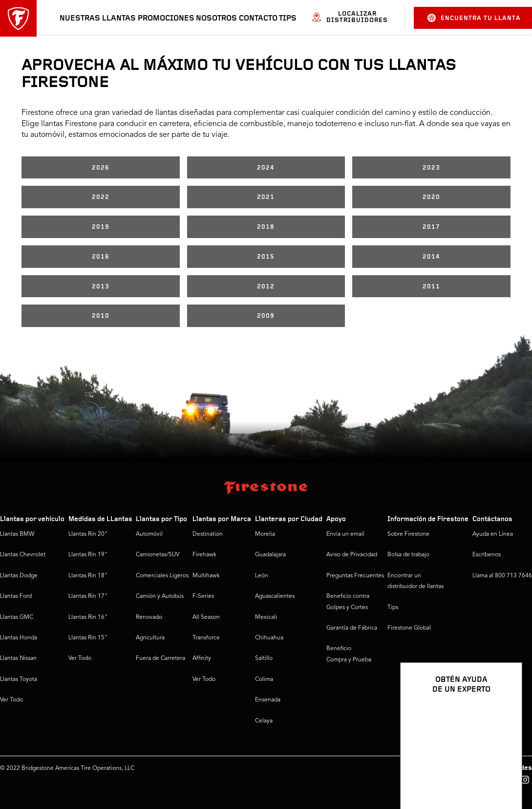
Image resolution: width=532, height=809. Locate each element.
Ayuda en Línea (493, 534)
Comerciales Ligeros (162, 576)
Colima (264, 679)
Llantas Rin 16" (88, 617)
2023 (431, 168)
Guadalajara (270, 555)
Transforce (206, 638)
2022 (101, 197)
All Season (206, 617)
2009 (266, 316)
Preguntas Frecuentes (355, 576)
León (262, 576)
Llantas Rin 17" (88, 596)
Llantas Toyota (19, 679)
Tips (288, 19)
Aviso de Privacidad (352, 555)
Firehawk (204, 555)
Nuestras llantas (98, 19)
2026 (101, 168)
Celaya (264, 721)
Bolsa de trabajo (408, 555)
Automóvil (149, 534)
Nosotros (216, 19)
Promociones (166, 19)
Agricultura (150, 638)
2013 (101, 287)
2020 (431, 197)
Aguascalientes (275, 596)
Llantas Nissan (18, 658)
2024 (266, 168)
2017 (431, 227)
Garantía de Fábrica (352, 628)
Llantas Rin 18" (88, 576)
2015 (266, 257)
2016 (101, 257)
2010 (101, 316)
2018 (266, 227)
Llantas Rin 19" (88, 555)
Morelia (265, 534)
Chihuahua (269, 638)
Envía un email (345, 534)
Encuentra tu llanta (474, 18)
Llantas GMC (17, 617)
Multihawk (206, 576)
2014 (431, 257)
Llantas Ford (16, 596)
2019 (101, 227)
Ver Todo (11, 700)
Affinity (202, 658)
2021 (266, 197)
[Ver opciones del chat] (504, 773)
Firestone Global (409, 628)
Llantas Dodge (19, 576)
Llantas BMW (17, 534)
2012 (266, 287)
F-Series (203, 596)
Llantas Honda (19, 638)
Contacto (258, 19)
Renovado (149, 617)
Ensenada (268, 700)
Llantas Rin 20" (88, 534)
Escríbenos (487, 555)
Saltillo (264, 658)
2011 (431, 287)
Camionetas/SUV (158, 555)
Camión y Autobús (160, 596)
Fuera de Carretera (160, 658)
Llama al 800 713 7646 (502, 576)
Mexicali (266, 617)
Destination (208, 534)
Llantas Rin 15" (88, 638)
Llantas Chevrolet (23, 555)
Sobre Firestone (408, 534)
